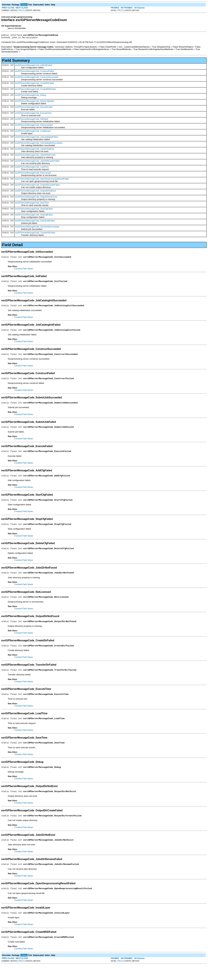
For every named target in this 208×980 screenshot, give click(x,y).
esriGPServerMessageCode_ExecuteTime (33, 114)
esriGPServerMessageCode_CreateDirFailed (34, 84)
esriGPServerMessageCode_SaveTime (32, 204)
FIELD (21, 10)
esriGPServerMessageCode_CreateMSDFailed (35, 90)
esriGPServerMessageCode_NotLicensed (33, 174)
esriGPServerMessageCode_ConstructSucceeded (37, 78)
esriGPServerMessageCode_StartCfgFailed (34, 210)
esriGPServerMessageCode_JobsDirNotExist (35, 150)
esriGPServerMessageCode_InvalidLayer (33, 132)
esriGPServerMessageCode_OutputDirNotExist (35, 192)
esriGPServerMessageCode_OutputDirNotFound (36, 198)
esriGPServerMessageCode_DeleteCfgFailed (35, 102)
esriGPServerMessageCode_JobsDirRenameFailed (37, 162)
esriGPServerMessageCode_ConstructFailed (34, 72)
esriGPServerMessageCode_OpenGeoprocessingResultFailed (42, 180)
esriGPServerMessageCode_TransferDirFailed (35, 234)
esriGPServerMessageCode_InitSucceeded (34, 126)
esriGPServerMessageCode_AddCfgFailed (34, 66)
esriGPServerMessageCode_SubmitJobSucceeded (37, 228)
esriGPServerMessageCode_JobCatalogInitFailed (36, 138)
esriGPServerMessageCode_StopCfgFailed (34, 216)
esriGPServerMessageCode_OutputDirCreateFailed (37, 186)
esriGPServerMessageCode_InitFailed (32, 120)
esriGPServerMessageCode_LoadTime (32, 168)
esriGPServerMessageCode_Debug (30, 96)
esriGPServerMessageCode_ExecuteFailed (34, 108)
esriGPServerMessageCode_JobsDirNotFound (35, 156)
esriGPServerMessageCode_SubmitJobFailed (35, 222)
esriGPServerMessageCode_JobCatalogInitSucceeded (39, 144)
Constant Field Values (24, 270)
